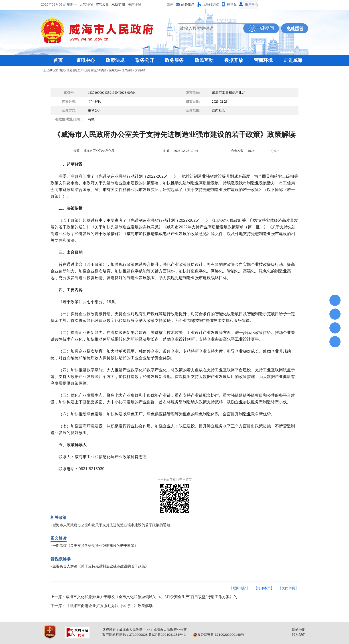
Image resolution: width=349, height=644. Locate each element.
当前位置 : (53, 70)
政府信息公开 (75, 70)
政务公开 (145, 60)
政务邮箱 (188, 4)
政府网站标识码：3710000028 (125, 635)
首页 (58, 60)
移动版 (232, 4)
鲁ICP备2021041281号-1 (167, 635)
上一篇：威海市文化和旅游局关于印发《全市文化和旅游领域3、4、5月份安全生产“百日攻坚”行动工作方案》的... (145, 597)
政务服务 (174, 60)
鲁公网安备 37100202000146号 (219, 635)
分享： (275, 151)
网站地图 (299, 630)
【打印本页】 (264, 588)
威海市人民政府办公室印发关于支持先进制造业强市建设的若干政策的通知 (111, 525)
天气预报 (50, 4)
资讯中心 (85, 60)
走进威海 (293, 60)
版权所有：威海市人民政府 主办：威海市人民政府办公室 (145, 630)
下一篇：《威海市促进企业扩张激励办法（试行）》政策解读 (102, 606)
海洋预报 (98, 4)
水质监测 (82, 4)
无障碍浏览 (211, 4)
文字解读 (140, 70)
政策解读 (127, 70)
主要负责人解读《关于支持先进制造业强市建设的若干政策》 (101, 566)
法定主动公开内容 (96, 70)
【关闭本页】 (288, 588)
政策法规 (115, 60)
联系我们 (299, 635)
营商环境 (263, 60)
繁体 (170, 4)
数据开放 (234, 60)
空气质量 (66, 4)
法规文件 (114, 70)
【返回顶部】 (239, 588)
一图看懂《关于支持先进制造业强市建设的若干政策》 (95, 546)
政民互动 (204, 60)
